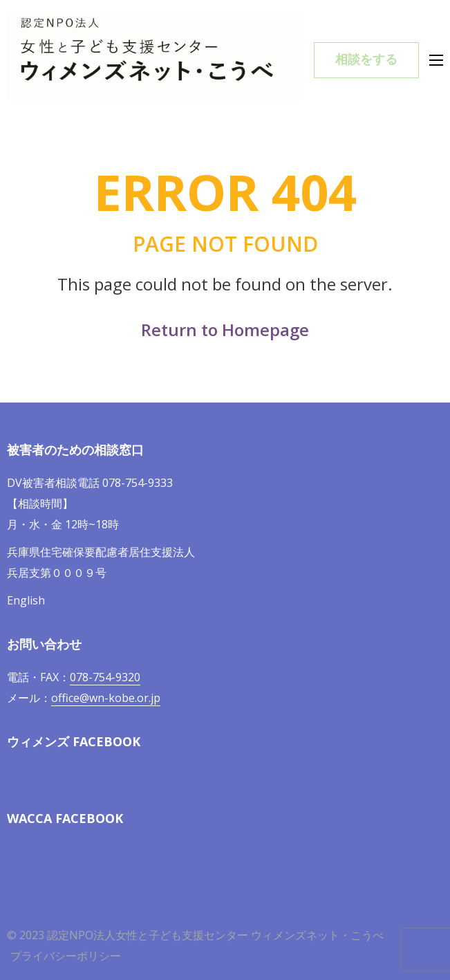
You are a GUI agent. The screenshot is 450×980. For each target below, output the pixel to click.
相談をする (366, 59)
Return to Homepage (225, 330)
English (26, 600)
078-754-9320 (105, 677)
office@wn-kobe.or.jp (106, 698)
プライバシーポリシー (66, 956)
